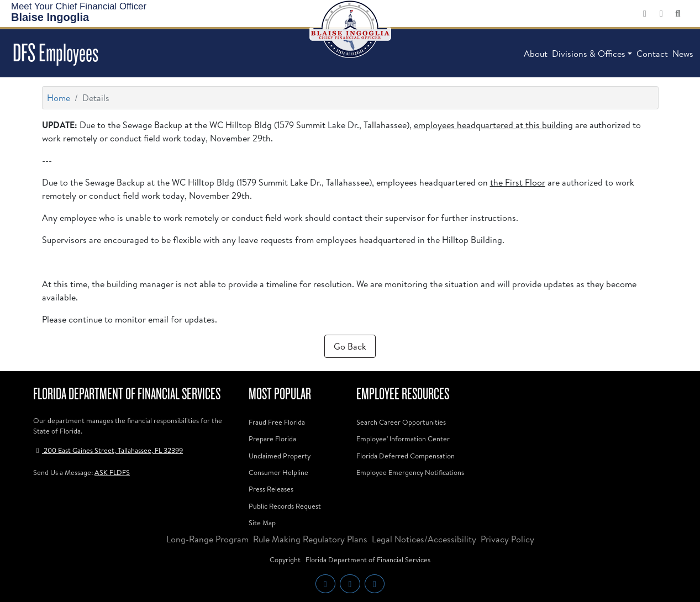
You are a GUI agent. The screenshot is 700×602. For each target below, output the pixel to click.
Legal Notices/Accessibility (424, 539)
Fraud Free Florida (277, 422)
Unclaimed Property (280, 456)
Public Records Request (285, 506)
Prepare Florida (272, 439)
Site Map (262, 522)
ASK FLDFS (112, 472)
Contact (652, 54)
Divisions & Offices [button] (589, 54)
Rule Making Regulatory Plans (310, 539)
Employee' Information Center (403, 439)
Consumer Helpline (278, 472)
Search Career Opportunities (401, 422)
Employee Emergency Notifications (410, 472)
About (536, 54)
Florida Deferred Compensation (406, 456)
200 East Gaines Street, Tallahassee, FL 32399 (108, 450)
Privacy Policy (507, 539)
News (683, 54)
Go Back (350, 346)
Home (59, 98)
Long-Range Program (207, 539)
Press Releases (271, 489)
